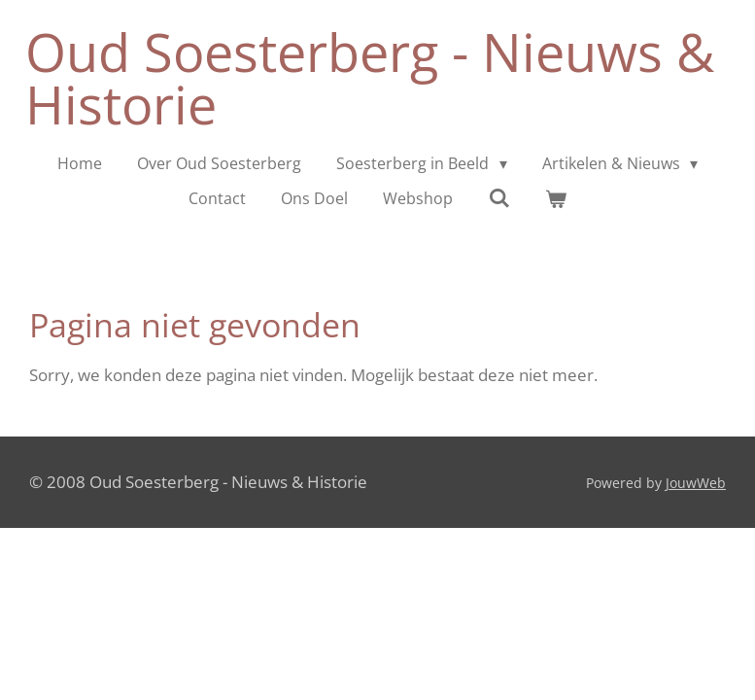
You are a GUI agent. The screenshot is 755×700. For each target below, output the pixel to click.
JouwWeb (696, 483)
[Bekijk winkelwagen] (556, 198)
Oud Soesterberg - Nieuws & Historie (370, 78)
